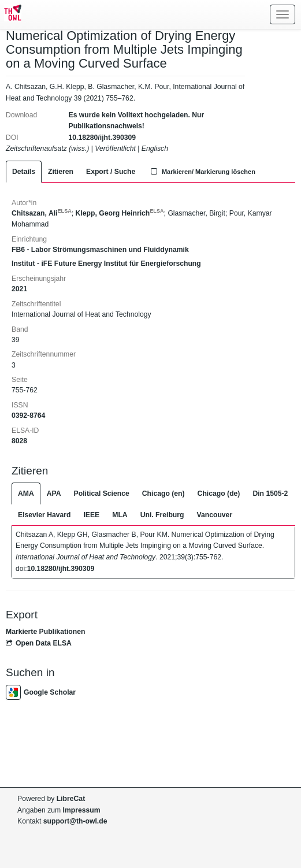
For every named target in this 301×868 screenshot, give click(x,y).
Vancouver (215, 515)
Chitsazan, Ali (42, 213)
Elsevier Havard (44, 515)
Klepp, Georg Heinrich (120, 213)
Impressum (82, 810)
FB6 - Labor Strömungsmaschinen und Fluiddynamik (100, 250)
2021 (19, 289)
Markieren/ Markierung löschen (202, 172)
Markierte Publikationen (45, 632)
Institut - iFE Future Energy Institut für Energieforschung (106, 264)
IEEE (91, 515)
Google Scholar (41, 692)
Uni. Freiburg (162, 515)
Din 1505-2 (270, 494)
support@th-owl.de (75, 821)
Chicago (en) (163, 494)
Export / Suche (111, 172)
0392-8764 (28, 416)
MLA (120, 515)
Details (24, 172)
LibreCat (71, 799)
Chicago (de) (219, 494)
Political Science (102, 494)
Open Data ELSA (39, 643)
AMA (26, 494)
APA (54, 494)
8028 (19, 441)
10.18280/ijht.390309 (103, 138)
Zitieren (61, 172)
